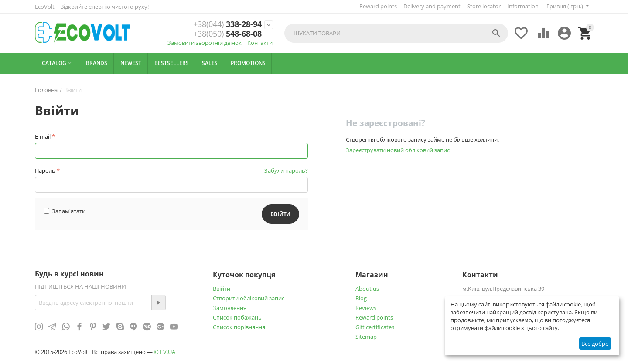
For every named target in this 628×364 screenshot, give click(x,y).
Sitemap (366, 337)
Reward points (378, 6)
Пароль (45, 170)
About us (367, 289)
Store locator (484, 6)
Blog (361, 298)
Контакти (260, 43)
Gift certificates (375, 327)
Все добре (595, 344)
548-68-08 (227, 34)
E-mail (43, 136)
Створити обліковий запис (249, 298)
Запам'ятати (65, 211)
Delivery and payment (432, 6)
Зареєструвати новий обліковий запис (398, 150)
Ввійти (222, 289)
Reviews (366, 308)
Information (523, 6)
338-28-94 (227, 24)
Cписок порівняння (239, 327)
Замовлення (230, 308)
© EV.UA (165, 352)
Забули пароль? (286, 170)
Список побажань (237, 317)
